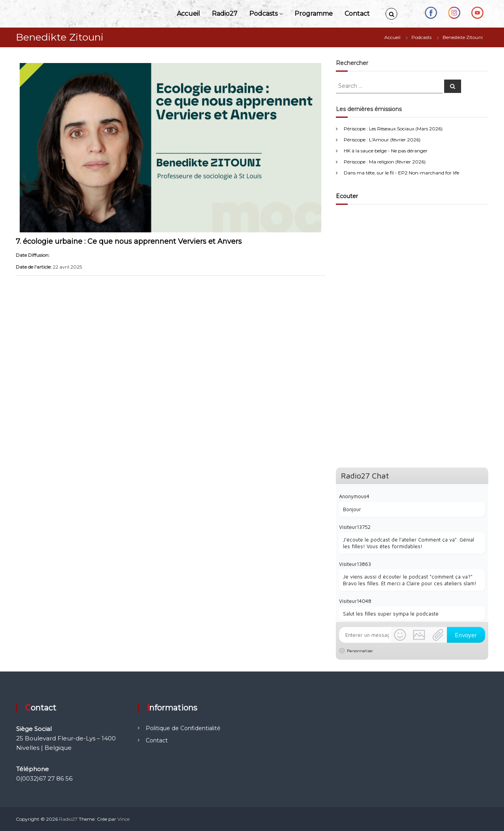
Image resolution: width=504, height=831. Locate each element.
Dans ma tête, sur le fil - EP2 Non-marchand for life (401, 173)
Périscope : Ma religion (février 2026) (385, 162)
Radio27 (225, 14)
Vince (123, 819)
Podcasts (263, 14)
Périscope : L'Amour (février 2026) (382, 140)
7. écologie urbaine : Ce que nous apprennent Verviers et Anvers (129, 241)
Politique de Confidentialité (183, 728)
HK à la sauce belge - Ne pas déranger (386, 151)
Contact (357, 14)
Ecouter (347, 196)
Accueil (188, 14)
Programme (314, 14)
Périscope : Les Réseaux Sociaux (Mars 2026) (393, 129)
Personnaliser (360, 651)
